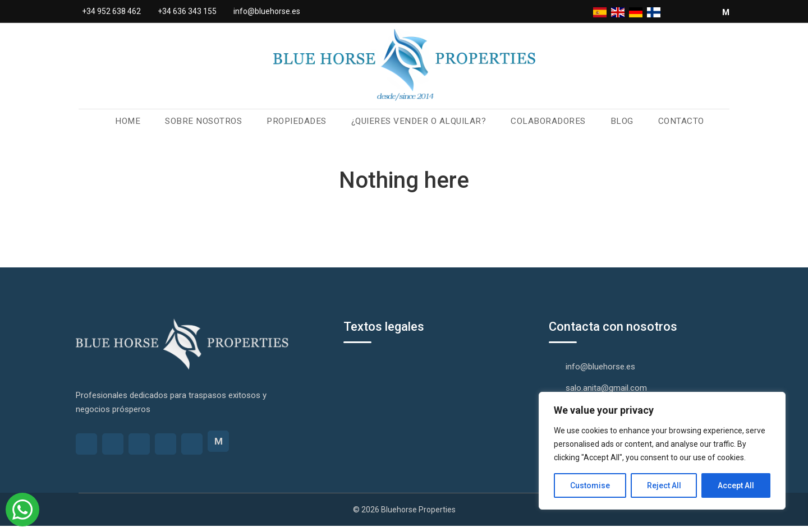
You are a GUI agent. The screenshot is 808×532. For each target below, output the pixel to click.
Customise (590, 485)
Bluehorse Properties (418, 516)
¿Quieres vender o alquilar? (417, 126)
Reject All (664, 485)
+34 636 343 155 (187, 11)
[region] (662, 451)
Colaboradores (542, 126)
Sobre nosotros (210, 126)
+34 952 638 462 (111, 11)
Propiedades (300, 126)
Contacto (671, 126)
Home (137, 126)
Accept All (736, 485)
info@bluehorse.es (267, 11)
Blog (613, 126)
